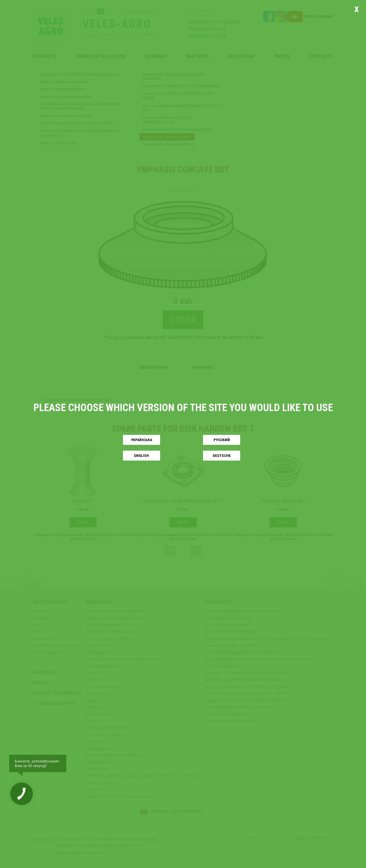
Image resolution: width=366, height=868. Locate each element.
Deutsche (222, 456)
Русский (222, 440)
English (142, 456)
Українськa (142, 440)
